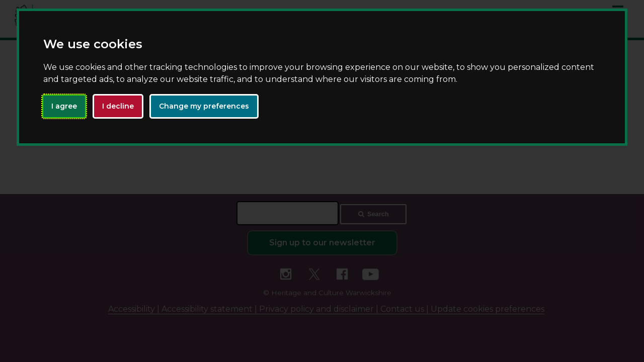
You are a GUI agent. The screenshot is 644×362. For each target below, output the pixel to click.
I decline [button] (118, 106)
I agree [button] (64, 106)
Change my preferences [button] (204, 106)
